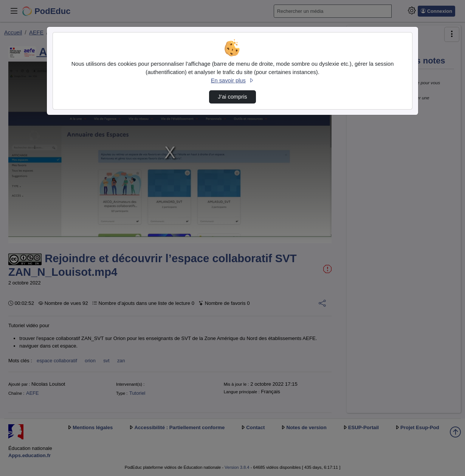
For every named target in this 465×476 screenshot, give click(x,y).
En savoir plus (232, 80)
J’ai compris (232, 97)
